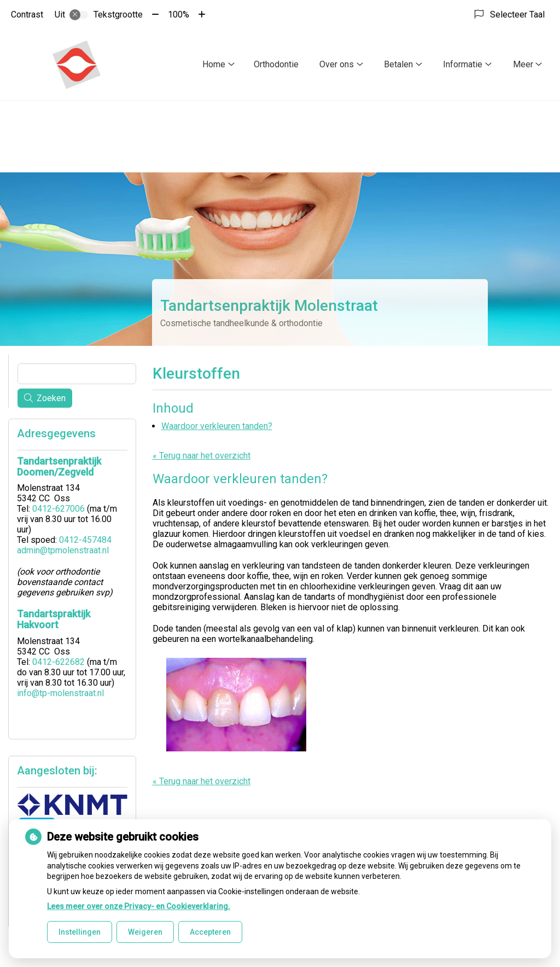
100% (179, 15)
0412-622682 (59, 662)
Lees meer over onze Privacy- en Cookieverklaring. (139, 906)
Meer (523, 64)
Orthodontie (276, 64)
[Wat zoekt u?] (77, 374)
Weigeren (145, 932)
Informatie (463, 64)
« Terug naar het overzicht (202, 456)
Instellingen (80, 932)
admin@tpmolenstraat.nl (63, 550)
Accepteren (210, 932)
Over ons (337, 64)
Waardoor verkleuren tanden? (217, 426)
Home (214, 64)
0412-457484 (85, 540)
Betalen (398, 64)
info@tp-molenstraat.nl (60, 693)
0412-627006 (59, 509)
